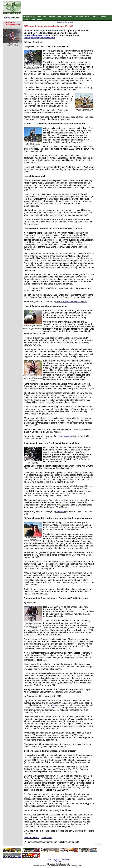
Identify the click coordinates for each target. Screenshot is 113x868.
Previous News (31, 838)
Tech (44, 17)
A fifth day (55, 705)
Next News (47, 838)
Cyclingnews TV (29, 17)
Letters (25, 19)
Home (49, 859)
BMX (70, 17)
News (39, 17)
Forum (40, 19)
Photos (95, 17)
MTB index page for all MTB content (63, 22)
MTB (65, 17)
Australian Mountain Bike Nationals (71, 302)
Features (51, 17)
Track (87, 17)
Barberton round (66, 436)
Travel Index (65, 859)
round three (61, 511)
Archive (56, 859)
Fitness (103, 17)
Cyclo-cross (78, 17)
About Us (58, 861)
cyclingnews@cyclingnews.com (40, 38)
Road (59, 17)
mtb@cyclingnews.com (35, 35)
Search (33, 19)
